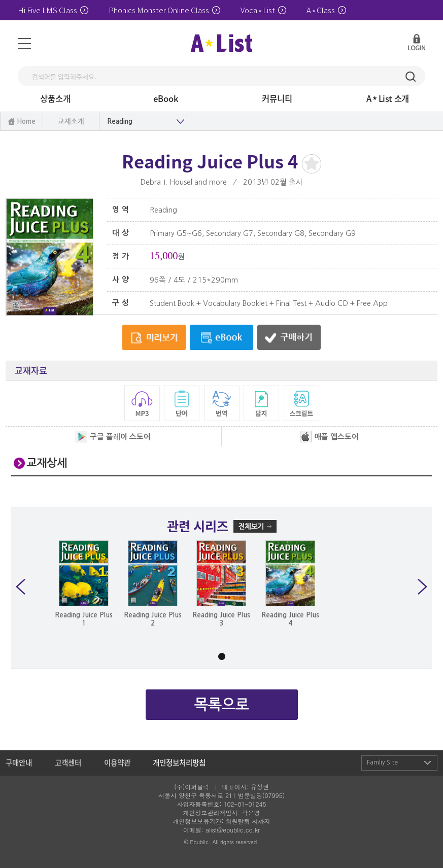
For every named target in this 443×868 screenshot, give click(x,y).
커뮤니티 (277, 98)
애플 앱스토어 (329, 437)
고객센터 (68, 762)
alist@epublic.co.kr (233, 830)
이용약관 (117, 762)
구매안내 (19, 762)
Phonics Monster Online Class (164, 10)
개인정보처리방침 (179, 762)
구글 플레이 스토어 (113, 437)
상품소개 (55, 98)
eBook (166, 98)
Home (26, 121)
